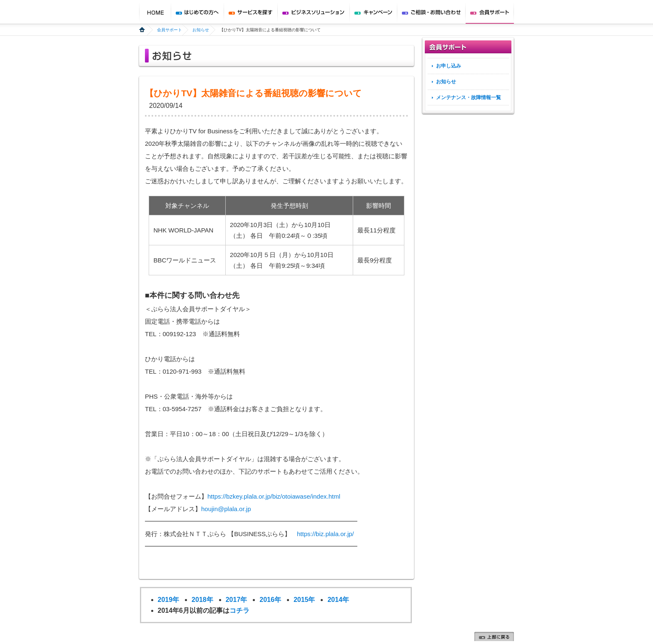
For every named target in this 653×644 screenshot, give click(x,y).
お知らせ (201, 30)
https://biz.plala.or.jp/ (325, 534)
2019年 (169, 600)
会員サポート (169, 30)
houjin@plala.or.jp (226, 509)
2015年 (304, 600)
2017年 (237, 600)
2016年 (270, 600)
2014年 (338, 600)
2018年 (202, 600)
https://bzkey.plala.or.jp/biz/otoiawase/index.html (274, 496)
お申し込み (449, 66)
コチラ (239, 610)
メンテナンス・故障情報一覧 (469, 97)
